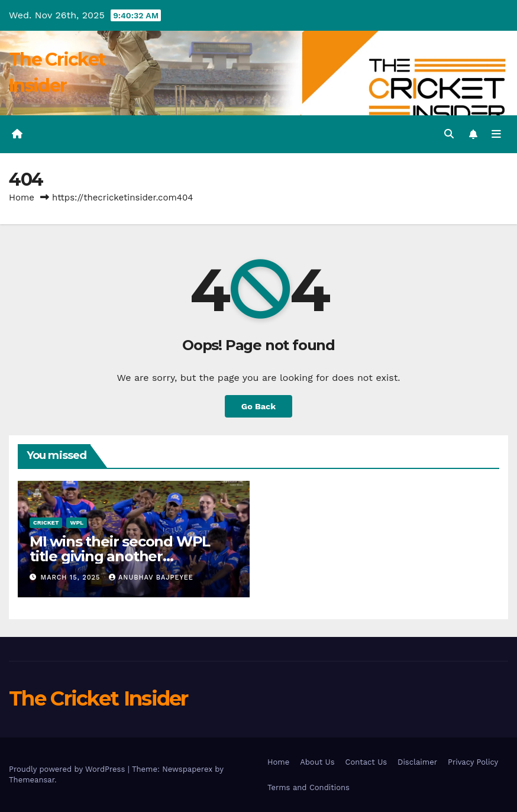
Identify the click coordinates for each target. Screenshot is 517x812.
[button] (449, 134)
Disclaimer (417, 762)
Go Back (258, 406)
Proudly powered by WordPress (68, 769)
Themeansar (32, 780)
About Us (317, 762)
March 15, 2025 (72, 578)
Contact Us (366, 762)
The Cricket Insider (98, 698)
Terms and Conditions (308, 787)
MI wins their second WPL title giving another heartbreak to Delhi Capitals (127, 556)
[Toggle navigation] (496, 134)
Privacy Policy (473, 762)
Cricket (46, 523)
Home (22, 198)
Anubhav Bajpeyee (151, 578)
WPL (77, 523)
